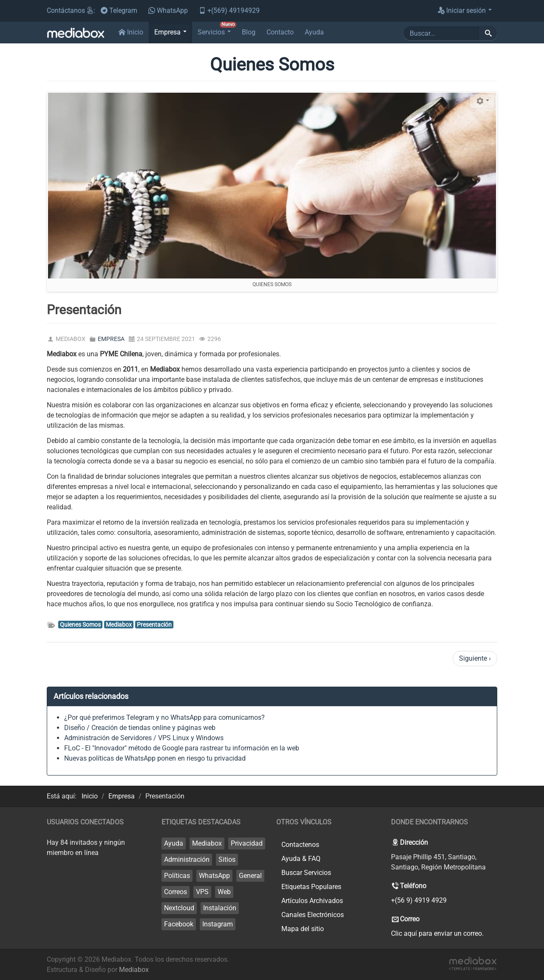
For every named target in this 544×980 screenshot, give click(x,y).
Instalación (220, 908)
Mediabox (119, 625)
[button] (170, 32)
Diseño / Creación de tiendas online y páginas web (140, 728)
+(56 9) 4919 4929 (419, 900)
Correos (176, 892)
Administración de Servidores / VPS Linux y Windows (144, 738)
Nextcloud (179, 908)
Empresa (111, 339)
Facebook (179, 924)
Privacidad (247, 843)
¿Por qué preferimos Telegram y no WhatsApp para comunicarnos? (164, 717)
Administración (187, 859)
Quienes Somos (80, 625)
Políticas (177, 876)
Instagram (218, 924)
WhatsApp (214, 876)
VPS (202, 892)
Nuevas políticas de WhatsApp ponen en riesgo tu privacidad (155, 758)
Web (224, 892)
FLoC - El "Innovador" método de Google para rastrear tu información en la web (182, 748)
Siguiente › (475, 658)
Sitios (227, 859)
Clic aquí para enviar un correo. (437, 933)
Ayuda (174, 843)
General (250, 876)
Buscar (404, 26)
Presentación (154, 625)
